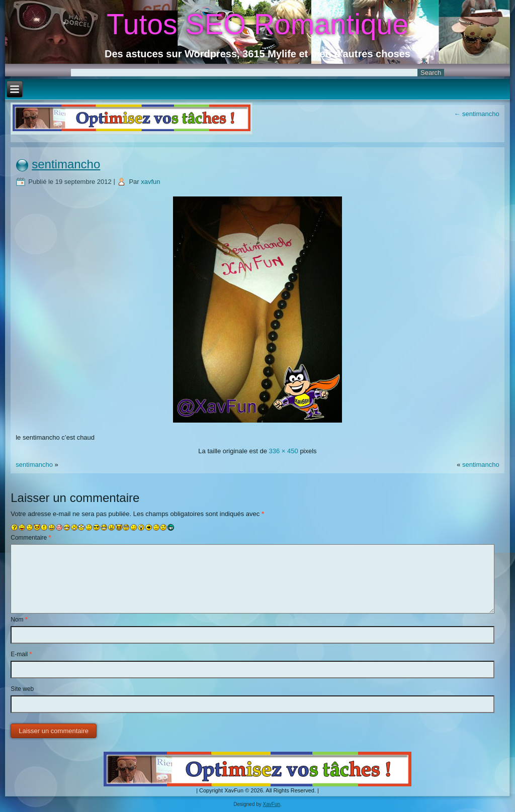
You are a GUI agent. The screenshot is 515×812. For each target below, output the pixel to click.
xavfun (150, 182)
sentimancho (476, 114)
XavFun (272, 804)
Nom (19, 620)
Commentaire (31, 538)
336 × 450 (284, 451)
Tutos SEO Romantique (257, 24)
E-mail (21, 654)
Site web (22, 689)
